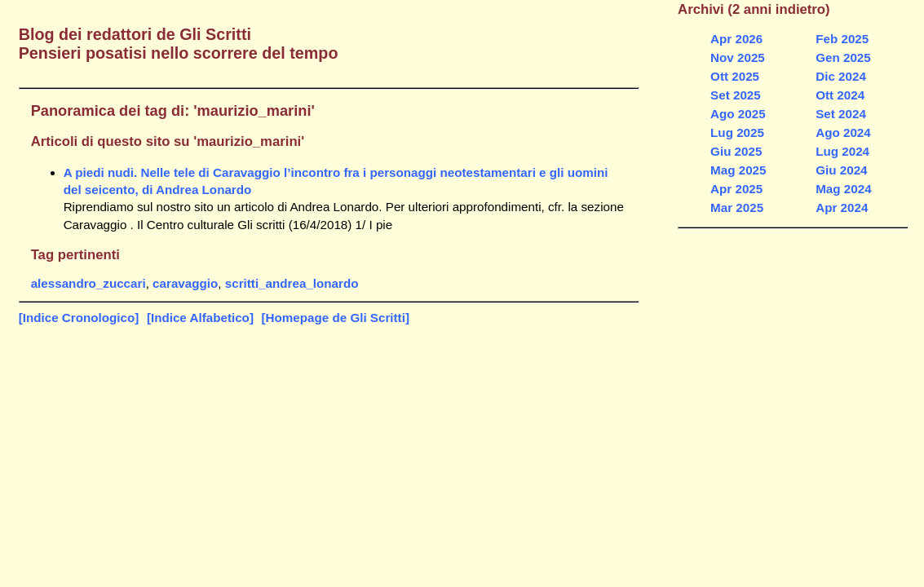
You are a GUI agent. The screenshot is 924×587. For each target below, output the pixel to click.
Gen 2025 (843, 57)
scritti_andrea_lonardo (292, 283)
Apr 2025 (736, 189)
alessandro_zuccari (88, 283)
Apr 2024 (842, 207)
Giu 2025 (736, 151)
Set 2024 (841, 114)
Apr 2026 (736, 39)
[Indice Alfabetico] (200, 318)
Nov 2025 (738, 57)
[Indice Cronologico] (79, 318)
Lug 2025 (737, 132)
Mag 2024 (843, 189)
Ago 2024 (843, 132)
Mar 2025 (737, 207)
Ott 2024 (840, 95)
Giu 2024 (841, 170)
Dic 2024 (841, 76)
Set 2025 (736, 95)
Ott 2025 (735, 76)
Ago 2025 (738, 114)
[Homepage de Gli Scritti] (336, 318)
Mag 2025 (738, 170)
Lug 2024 (842, 151)
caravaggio (185, 283)
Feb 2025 (842, 39)
